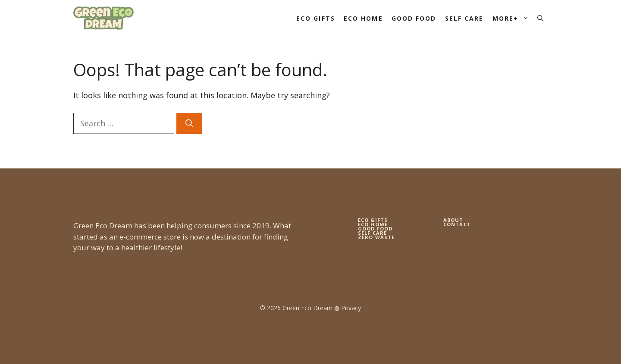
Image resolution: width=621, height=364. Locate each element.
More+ (513, 18)
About (453, 220)
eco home (373, 224)
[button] (540, 18)
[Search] (189, 123)
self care (372, 233)
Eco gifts (373, 220)
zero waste (376, 237)
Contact (457, 224)
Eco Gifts (316, 18)
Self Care (464, 18)
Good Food (414, 18)
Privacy (351, 308)
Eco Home (363, 18)
